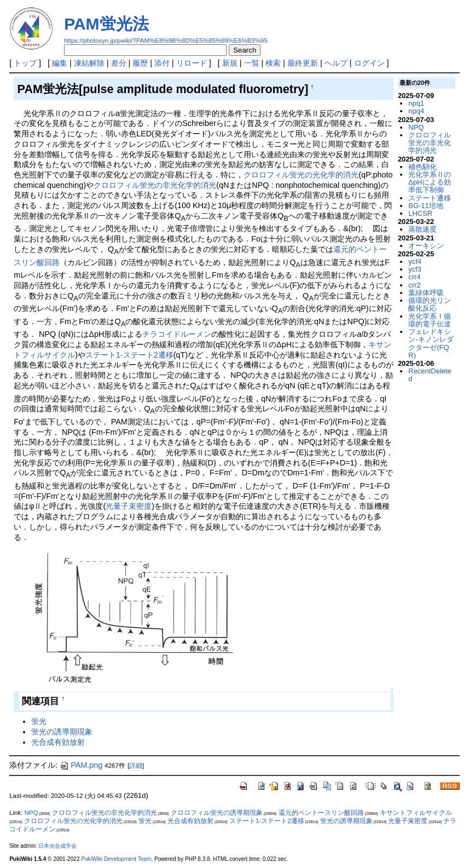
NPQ (416, 127)
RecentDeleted (430, 375)
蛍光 (39, 721)
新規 (230, 63)
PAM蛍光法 (106, 24)
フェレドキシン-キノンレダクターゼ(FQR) (431, 343)
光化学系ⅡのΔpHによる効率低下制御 (430, 182)
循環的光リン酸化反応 (430, 304)
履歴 (140, 63)
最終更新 (303, 63)
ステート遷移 (430, 198)
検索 (273, 63)
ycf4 (415, 261)
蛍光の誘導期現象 (62, 732)
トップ (25, 63)
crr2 (414, 285)
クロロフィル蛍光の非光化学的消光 (155, 185)
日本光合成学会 (57, 846)
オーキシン (426, 246)
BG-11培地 (425, 206)
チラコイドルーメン (177, 334)
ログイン (369, 63)
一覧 (252, 63)
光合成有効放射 (58, 742)
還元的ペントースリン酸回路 (321, 813)
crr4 (414, 277)
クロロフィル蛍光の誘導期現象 (217, 813)
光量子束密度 (129, 506)
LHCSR (420, 213)
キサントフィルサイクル (416, 813)
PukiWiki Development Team (116, 859)
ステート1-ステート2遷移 (129, 355)
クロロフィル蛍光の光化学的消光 (301, 175)
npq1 (416, 103)
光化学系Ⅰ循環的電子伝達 (430, 320)
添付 (162, 63)
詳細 (136, 766)
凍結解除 (89, 63)
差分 (119, 63)
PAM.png (81, 765)
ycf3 (415, 269)
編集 (60, 63)
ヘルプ (336, 63)
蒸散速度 (422, 229)
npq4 (416, 111)
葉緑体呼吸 (426, 293)
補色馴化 (422, 167)
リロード (192, 63)
